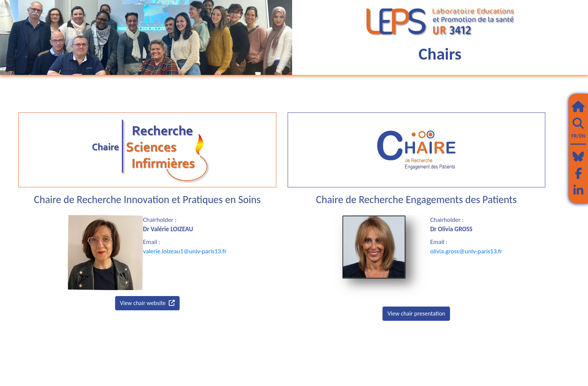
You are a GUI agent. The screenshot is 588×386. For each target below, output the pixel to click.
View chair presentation (416, 313)
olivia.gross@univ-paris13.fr (466, 251)
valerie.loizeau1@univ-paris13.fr (185, 251)
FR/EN (578, 136)
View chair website (147, 303)
